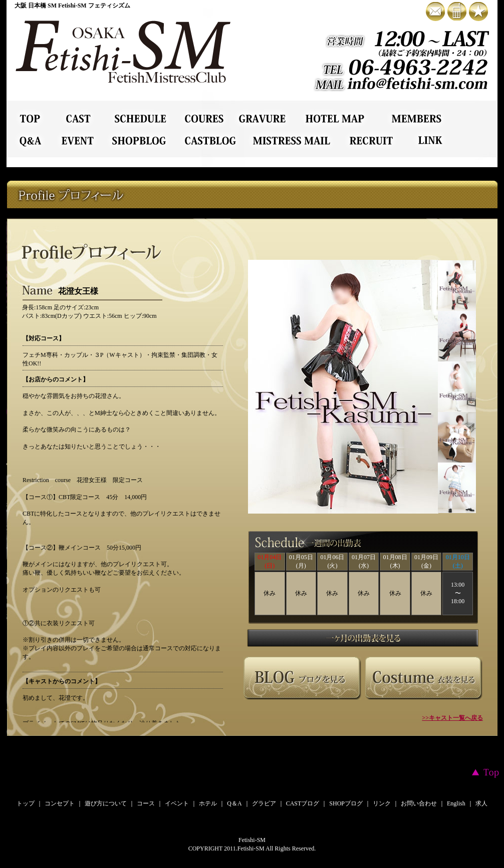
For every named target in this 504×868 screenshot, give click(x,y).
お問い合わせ (419, 803)
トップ (26, 803)
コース (146, 803)
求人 (481, 803)
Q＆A (234, 803)
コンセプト (60, 803)
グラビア (264, 803)
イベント (177, 803)
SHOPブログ (346, 803)
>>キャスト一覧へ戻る (452, 718)
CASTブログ (303, 803)
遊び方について (106, 803)
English (456, 803)
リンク (382, 803)
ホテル (208, 803)
